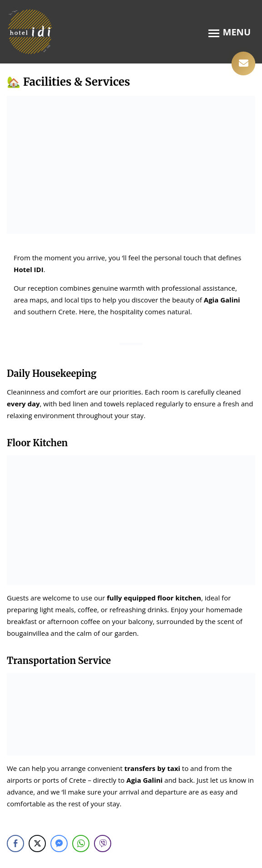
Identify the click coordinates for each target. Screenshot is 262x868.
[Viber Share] (103, 844)
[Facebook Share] (15, 844)
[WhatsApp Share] (81, 844)
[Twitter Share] (37, 844)
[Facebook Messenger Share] (59, 844)
